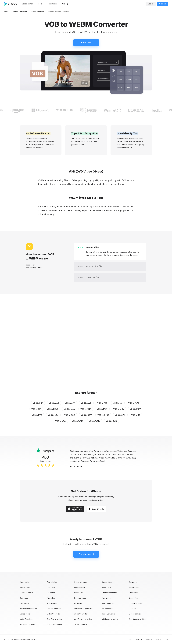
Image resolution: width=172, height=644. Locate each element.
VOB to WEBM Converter (58, 12)
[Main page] (12, 4)
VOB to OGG (70, 415)
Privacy (139, 639)
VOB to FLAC (134, 403)
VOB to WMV (94, 421)
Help (167, 639)
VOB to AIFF (70, 403)
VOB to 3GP (38, 403)
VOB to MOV (135, 409)
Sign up (163, 4)
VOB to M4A (69, 409)
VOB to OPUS (103, 415)
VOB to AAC (54, 403)
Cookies (149, 639)
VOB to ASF (102, 403)
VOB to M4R (86, 409)
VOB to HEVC (52, 409)
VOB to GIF (36, 409)
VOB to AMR (86, 403)
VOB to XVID (111, 421)
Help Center (37, 268)
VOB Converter (38, 12)
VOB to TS (136, 415)
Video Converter (20, 12)
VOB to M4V (102, 409)
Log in (151, 4)
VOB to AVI (118, 403)
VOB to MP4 (53, 415)
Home (6, 12)
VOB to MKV (119, 409)
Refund (158, 639)
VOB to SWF (120, 415)
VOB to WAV (61, 421)
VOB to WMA (77, 421)
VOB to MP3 (37, 415)
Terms (130, 639)
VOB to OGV (86, 415)
